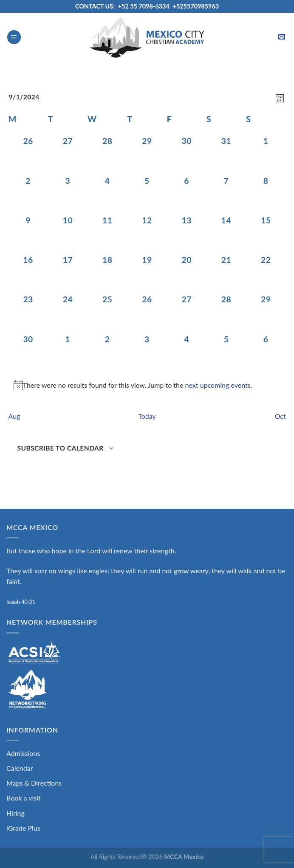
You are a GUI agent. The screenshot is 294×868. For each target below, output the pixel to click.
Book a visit (24, 798)
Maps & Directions (34, 783)
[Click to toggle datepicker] (24, 97)
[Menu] (14, 37)
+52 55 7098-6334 (144, 6)
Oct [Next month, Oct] (280, 416)
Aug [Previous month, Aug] (14, 416)
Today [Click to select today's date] (147, 416)
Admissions (23, 753)
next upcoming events (218, 385)
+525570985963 (196, 6)
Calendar (20, 768)
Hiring (16, 813)
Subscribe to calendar (61, 448)
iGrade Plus (23, 828)
